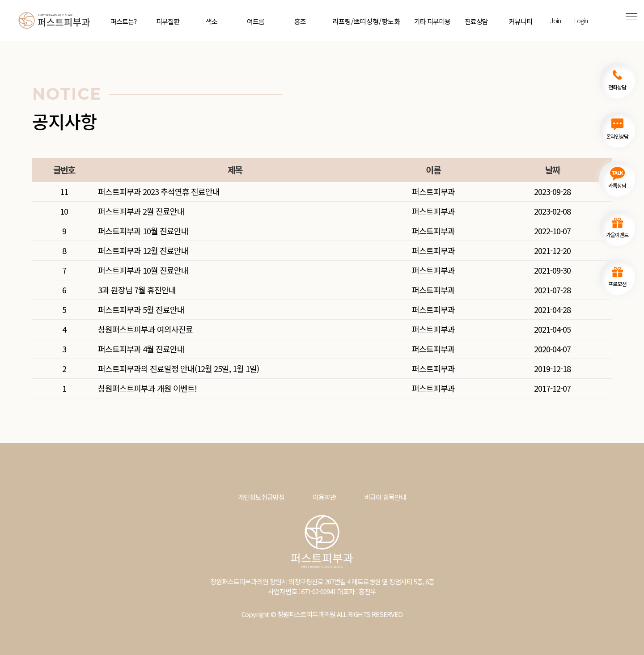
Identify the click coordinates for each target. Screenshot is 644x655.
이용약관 (324, 497)
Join (555, 20)
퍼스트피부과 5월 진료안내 (141, 309)
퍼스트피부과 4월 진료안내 (141, 349)
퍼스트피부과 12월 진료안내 (143, 250)
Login (581, 20)
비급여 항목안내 (385, 497)
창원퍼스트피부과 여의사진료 (145, 329)
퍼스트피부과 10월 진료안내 (143, 231)
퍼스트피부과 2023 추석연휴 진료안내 (159, 191)
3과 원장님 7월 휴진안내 (137, 290)
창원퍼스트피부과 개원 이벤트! (147, 388)
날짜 (552, 170)
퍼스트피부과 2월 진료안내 (141, 211)
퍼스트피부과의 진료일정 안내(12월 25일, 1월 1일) (178, 368)
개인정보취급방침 (261, 497)
